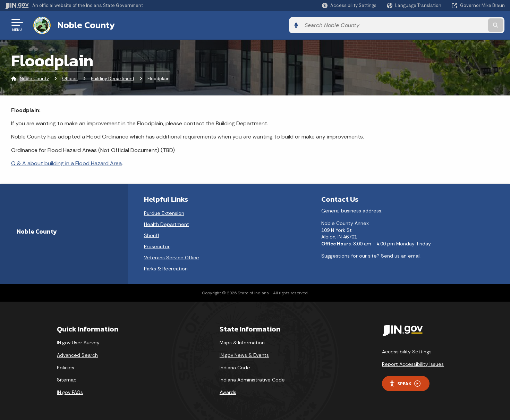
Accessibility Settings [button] (407, 351)
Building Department (113, 78)
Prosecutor (157, 246)
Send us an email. (401, 255)
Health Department (167, 224)
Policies (66, 367)
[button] (349, 5)
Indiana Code (235, 367)
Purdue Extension (164, 212)
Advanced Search (77, 354)
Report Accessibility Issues (413, 363)
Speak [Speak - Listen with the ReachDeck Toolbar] (405, 383)
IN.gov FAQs (70, 391)
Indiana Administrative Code (252, 379)
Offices (70, 78)
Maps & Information (242, 342)
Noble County (85, 25)
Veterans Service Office (172, 257)
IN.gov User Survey (78, 342)
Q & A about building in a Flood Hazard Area (66, 163)
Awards (228, 391)
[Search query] (447, 25)
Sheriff (152, 235)
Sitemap (67, 379)
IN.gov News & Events (244, 354)
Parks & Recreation (166, 268)
